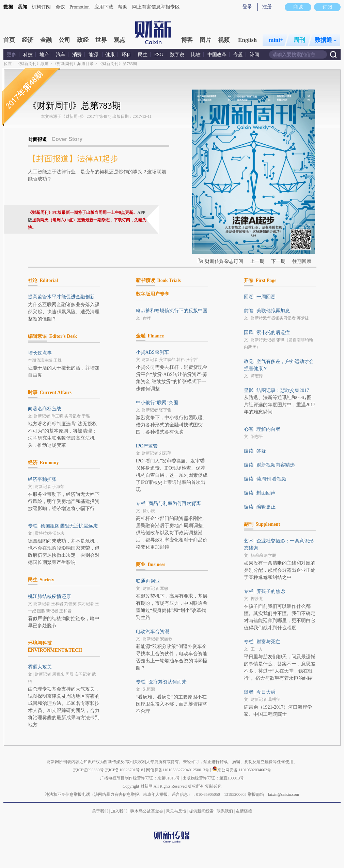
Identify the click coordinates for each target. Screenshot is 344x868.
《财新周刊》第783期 (118, 64)
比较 (196, 55)
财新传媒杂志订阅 (224, 261)
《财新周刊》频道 (32, 64)
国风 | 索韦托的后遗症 (267, 333)
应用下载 (104, 7)
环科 (126, 55)
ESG (159, 55)
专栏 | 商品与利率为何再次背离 (169, 503)
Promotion (80, 7)
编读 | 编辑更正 (260, 507)
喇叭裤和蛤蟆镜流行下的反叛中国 (172, 311)
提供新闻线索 (201, 811)
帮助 (123, 7)
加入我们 (119, 811)
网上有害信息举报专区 (156, 7)
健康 (110, 55)
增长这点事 (40, 353)
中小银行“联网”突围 (157, 403)
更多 (12, 55)
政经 (83, 40)
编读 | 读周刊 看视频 (265, 479)
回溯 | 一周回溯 (260, 297)
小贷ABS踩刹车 (152, 352)
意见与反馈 (176, 811)
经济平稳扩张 (42, 479)
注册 (267, 7)
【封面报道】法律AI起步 (73, 159)
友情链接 (244, 811)
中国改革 (217, 55)
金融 (46, 40)
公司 (64, 40)
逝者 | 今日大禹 (260, 692)
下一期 (278, 261)
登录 (247, 7)
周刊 (299, 40)
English (247, 40)
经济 (28, 40)
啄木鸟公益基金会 (147, 811)
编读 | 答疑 (255, 451)
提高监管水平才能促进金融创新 (61, 297)
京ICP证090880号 (88, 770)
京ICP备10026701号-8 (125, 770)
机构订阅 (41, 7)
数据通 (326, 40)
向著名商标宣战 (45, 409)
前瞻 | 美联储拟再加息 (267, 311)
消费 (77, 55)
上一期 (257, 261)
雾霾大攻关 (40, 667)
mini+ (276, 40)
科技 (28, 55)
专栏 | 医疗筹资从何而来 (161, 682)
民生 (143, 55)
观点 (120, 40)
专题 (238, 55)
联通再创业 (148, 581)
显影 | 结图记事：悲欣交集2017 (277, 390)
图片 (205, 40)
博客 (187, 40)
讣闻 (254, 55)
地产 (44, 55)
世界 (101, 40)
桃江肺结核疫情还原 (49, 596)
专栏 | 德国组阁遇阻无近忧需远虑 (63, 526)
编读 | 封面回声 (260, 493)
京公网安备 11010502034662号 (242, 770)
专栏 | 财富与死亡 (262, 642)
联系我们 (225, 811)
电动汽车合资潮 (153, 632)
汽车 (61, 55)
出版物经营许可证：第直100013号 (213, 778)
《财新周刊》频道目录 (73, 64)
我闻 (22, 7)
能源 (94, 55)
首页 (9, 40)
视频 (224, 40)
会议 (60, 7)
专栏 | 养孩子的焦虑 (265, 591)
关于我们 (100, 811)
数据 (8, 7)
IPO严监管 (147, 446)
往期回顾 (302, 261)
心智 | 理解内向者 (262, 429)
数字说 (177, 55)
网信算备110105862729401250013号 (178, 770)
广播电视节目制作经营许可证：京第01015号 (140, 778)
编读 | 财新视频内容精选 (269, 465)
